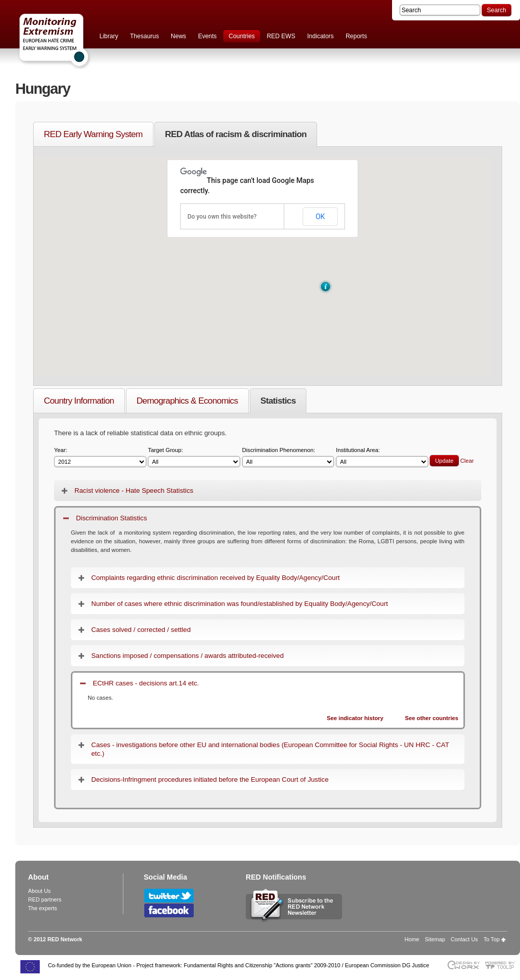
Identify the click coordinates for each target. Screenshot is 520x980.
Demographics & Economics (187, 401)
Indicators (321, 36)
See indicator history (355, 718)
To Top (491, 939)
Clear (467, 461)
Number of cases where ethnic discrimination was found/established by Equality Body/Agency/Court (240, 604)
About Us (39, 891)
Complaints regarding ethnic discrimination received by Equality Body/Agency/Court (215, 578)
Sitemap (435, 939)
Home (412, 939)
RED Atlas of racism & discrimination (236, 134)
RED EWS (281, 36)
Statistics (278, 401)
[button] (326, 287)
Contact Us (464, 939)
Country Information (79, 401)
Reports (356, 36)
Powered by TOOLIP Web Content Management (502, 965)
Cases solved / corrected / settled (141, 630)
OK (320, 217)
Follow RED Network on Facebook (169, 910)
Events (207, 36)
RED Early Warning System (93, 134)
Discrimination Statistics (111, 518)
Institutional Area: (382, 457)
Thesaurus (145, 36)
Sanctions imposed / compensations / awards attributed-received (188, 656)
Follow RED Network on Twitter (169, 896)
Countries (241, 36)
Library (109, 36)
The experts (43, 908)
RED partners (45, 899)
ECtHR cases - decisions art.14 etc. (146, 683)
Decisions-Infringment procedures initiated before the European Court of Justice (210, 779)
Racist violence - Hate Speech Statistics (134, 491)
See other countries (432, 718)
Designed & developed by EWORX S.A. (463, 965)
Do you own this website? (222, 217)
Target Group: (194, 457)
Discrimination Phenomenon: (288, 457)
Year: (100, 457)
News (178, 36)
